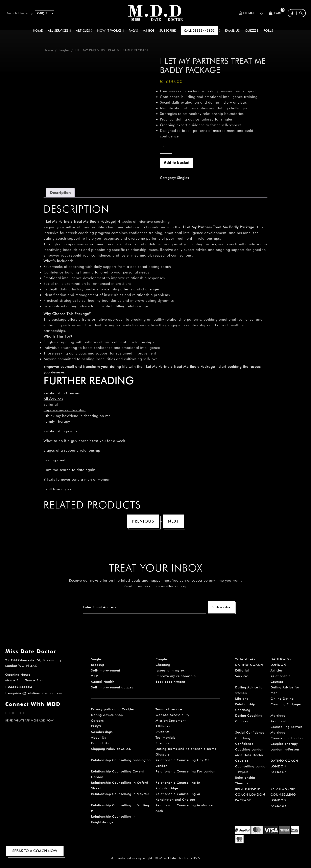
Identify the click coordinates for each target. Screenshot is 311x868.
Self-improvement (106, 670)
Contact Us (100, 743)
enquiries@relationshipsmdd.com (34, 693)
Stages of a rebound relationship (72, 450)
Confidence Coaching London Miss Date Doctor (249, 749)
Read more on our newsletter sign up (156, 586)
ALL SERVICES (59, 31)
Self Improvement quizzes (112, 687)
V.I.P (95, 676)
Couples (162, 659)
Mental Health (103, 682)
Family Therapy (57, 421)
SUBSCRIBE (168, 31)
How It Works (111, 31)
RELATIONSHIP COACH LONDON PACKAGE (250, 795)
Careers (97, 721)
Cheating (163, 665)
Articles (277, 670)
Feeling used (54, 460)
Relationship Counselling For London (185, 771)
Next (173, 521)
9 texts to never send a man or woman (77, 479)
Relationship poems (60, 431)
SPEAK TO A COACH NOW (35, 851)
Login (246, 13)
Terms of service (169, 709)
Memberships (102, 732)
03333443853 (19, 687)
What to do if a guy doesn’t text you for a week (84, 441)
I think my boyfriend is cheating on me (77, 416)
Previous (143, 521)
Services (242, 676)
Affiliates (163, 726)
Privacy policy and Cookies (113, 709)
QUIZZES (252, 31)
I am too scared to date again (69, 470)
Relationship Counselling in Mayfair (120, 794)
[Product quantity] (166, 147)
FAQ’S (133, 31)
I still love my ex (57, 489)
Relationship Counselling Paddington (121, 760)
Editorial (51, 404)
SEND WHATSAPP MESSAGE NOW (29, 720)
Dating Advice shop (107, 715)
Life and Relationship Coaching (245, 704)
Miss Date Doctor (174, 858)
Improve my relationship (65, 410)
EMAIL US (232, 31)
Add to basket (177, 163)
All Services (53, 399)
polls (268, 31)
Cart (275, 13)
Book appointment (170, 682)
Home (38, 31)
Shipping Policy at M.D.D (111, 749)
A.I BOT (149, 31)
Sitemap (162, 743)
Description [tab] (60, 193)
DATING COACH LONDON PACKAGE (284, 766)
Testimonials (165, 738)
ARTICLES (84, 31)
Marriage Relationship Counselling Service (287, 721)
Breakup (98, 665)
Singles (64, 50)
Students (163, 732)
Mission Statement (171, 721)
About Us (99, 738)
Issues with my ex (170, 670)
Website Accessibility (173, 715)
